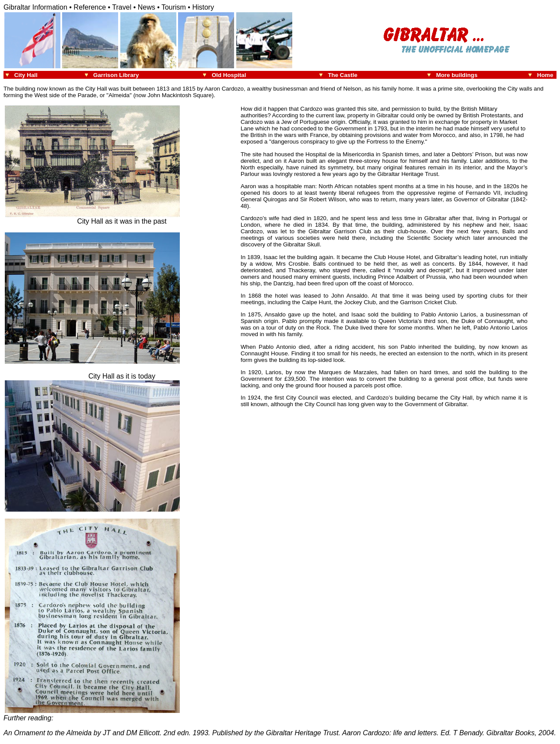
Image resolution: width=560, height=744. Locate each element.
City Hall (26, 75)
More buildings (457, 75)
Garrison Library (116, 75)
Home (547, 75)
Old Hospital (229, 75)
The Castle (343, 75)
